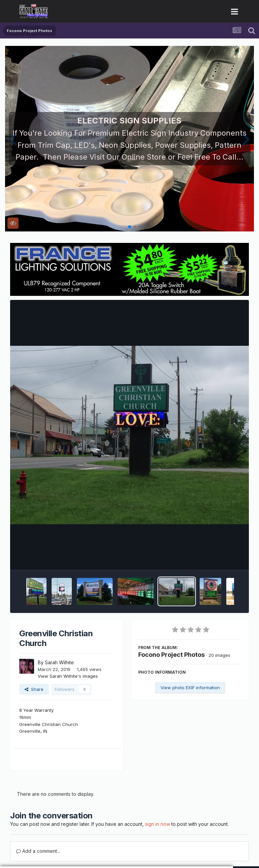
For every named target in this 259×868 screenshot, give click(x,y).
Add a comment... (38, 851)
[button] (13, 139)
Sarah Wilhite (59, 662)
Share (34, 689)
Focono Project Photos (171, 655)
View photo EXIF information (190, 688)
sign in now (157, 824)
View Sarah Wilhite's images (68, 676)
